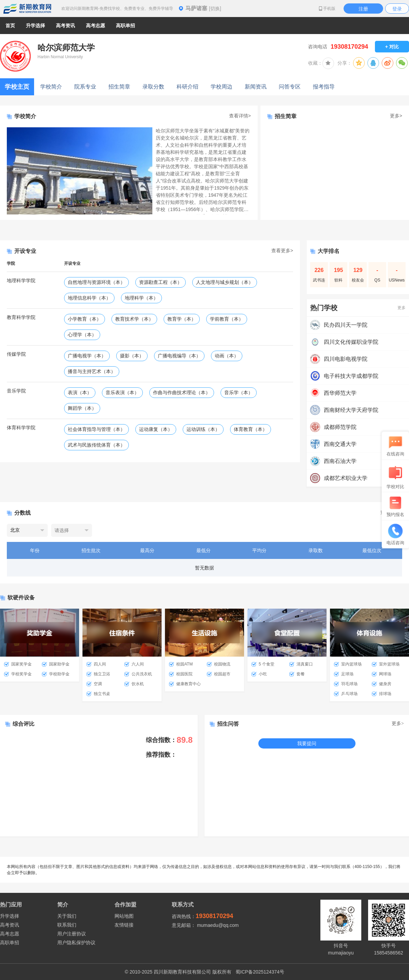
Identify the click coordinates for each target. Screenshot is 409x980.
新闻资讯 (256, 87)
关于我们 (67, 916)
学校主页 (17, 87)
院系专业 (85, 87)
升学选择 (10, 916)
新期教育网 (27, 9)
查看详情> (240, 116)
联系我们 (67, 925)
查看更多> (282, 251)
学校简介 (51, 87)
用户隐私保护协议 (76, 943)
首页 (10, 26)
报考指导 (324, 87)
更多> (396, 116)
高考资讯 (10, 925)
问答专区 (290, 87)
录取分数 (153, 87)
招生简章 (119, 87)
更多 (402, 308)
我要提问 (307, 743)
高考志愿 (10, 934)
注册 (363, 9)
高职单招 (10, 943)
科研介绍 (187, 87)
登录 (397, 9)
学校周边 (222, 87)
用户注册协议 (72, 934)
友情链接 (124, 925)
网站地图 (124, 916)
